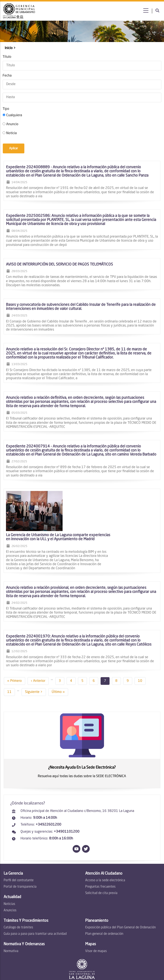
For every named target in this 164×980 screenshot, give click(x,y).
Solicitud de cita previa (101, 857)
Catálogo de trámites (18, 891)
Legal (110, 966)
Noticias (9, 867)
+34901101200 (66, 795)
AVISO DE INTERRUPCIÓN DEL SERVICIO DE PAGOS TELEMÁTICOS (59, 264)
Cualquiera (14, 115)
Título (7, 56)
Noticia (11, 133)
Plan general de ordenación (104, 898)
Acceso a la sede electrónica (105, 844)
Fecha (7, 75)
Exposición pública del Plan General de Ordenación (120, 891)
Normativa (11, 915)
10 (141, 643)
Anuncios (10, 874)
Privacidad (124, 966)
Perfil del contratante (18, 844)
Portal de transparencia (20, 850)
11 (155, 643)
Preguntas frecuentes (100, 850)
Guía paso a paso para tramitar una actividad (35, 898)
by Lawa (80, 976)
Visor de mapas (96, 915)
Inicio (8, 48)
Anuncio (12, 124)
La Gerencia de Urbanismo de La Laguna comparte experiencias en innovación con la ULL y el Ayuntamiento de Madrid (106, 499)
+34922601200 (48, 788)
